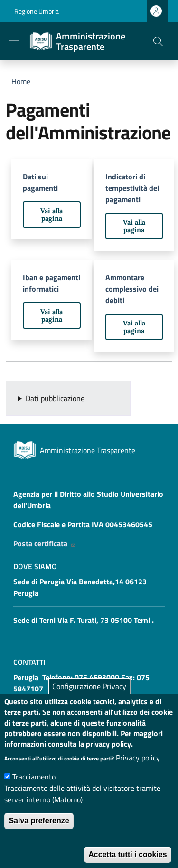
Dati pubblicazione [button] (55, 398)
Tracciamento (34, 792)
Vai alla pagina (52, 215)
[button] (158, 41)
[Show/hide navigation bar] (14, 41)
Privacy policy (138, 773)
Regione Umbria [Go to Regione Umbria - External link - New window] (37, 11)
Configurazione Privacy (89, 702)
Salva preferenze (39, 836)
